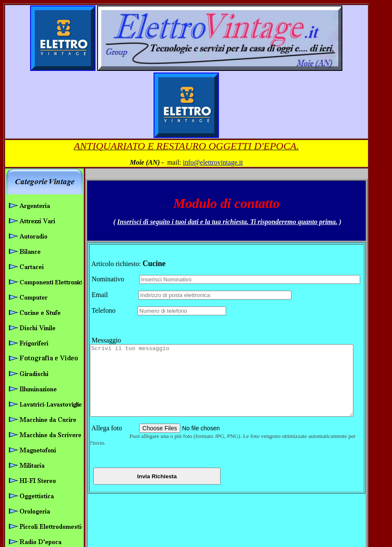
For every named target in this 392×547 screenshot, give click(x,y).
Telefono (112, 242)
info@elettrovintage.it (224, 97)
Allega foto (113, 373)
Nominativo (113, 210)
